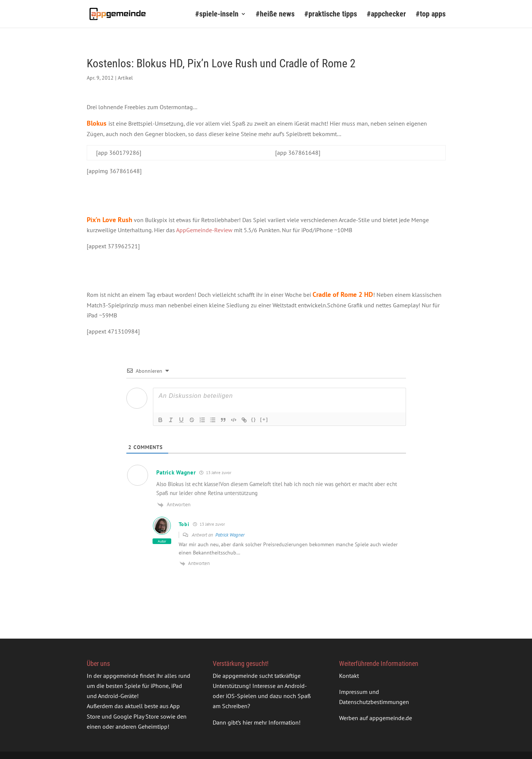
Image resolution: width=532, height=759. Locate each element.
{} (254, 419)
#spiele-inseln (217, 15)
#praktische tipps (331, 15)
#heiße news (275, 15)
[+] (264, 419)
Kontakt (349, 676)
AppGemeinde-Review (204, 230)
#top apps (431, 15)
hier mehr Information (271, 722)
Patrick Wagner (230, 535)
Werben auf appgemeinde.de (376, 718)
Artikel (125, 78)
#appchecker (386, 15)
